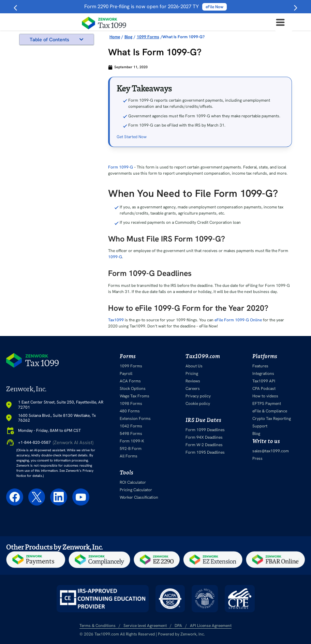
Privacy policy (198, 396)
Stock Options (133, 389)
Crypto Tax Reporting (272, 419)
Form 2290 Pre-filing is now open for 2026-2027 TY (155, 6)
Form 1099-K (132, 441)
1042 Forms (131, 426)
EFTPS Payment (267, 404)
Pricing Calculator (136, 490)
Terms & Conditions (98, 626)
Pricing (192, 374)
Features (260, 366)
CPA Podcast (264, 389)
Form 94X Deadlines (204, 437)
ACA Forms (130, 381)
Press (257, 458)
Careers (193, 389)
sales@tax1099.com (271, 451)
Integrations (263, 374)
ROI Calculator (133, 482)
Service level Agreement (145, 626)
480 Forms (130, 411)
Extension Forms (135, 419)
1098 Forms (131, 404)
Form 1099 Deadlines (205, 430)
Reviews (193, 381)
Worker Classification (139, 497)
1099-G (115, 257)
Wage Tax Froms (135, 396)
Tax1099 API (264, 381)
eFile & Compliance (270, 411)
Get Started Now (132, 137)
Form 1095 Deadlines (205, 452)
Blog (256, 434)
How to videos (265, 396)
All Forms (129, 456)
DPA (178, 626)
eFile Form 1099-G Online (238, 320)
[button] (81, 39)
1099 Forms (131, 366)
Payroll (126, 374)
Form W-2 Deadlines (204, 445)
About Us (194, 366)
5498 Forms (131, 434)
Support (260, 426)
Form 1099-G (121, 167)
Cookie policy (198, 404)
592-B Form (131, 449)
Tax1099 (116, 320)
